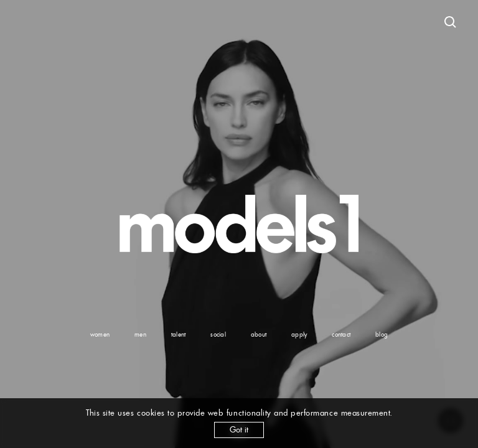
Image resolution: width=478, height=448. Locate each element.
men (140, 334)
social (218, 334)
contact (341, 334)
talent (179, 334)
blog (382, 334)
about (259, 334)
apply (299, 334)
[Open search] (451, 22)
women (100, 334)
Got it (239, 430)
